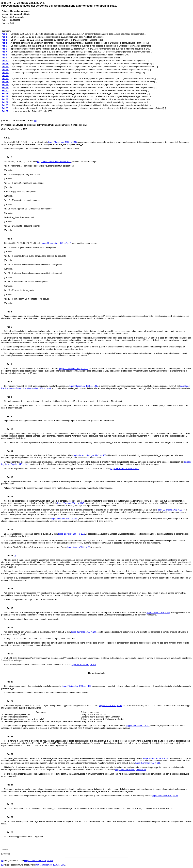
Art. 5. (8, 327)
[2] (15, 556)
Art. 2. (8, 157)
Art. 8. (8, 397)
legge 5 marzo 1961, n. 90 (79, 547)
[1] (35, 121)
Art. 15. (9, 556)
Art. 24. (9, 785)
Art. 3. (8, 239)
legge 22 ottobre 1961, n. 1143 (71, 503)
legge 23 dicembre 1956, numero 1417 (54, 162)
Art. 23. (9, 754)
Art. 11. (9, 451)
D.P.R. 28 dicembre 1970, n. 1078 (50, 865)
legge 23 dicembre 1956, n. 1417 (63, 142)
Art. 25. (9, 804)
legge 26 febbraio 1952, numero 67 (131, 770)
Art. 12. (9, 477)
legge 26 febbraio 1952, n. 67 (156, 758)
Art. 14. (9, 530)
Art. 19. (9, 654)
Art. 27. (9, 832)
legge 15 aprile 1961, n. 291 (84, 665)
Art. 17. (9, 608)
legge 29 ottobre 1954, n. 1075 (72, 534)
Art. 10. (9, 429)
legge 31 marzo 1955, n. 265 (84, 632)
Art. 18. (9, 628)
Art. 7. (8, 382)
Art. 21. (9, 701)
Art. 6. (8, 364)
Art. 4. (8, 312)
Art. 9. (8, 416)
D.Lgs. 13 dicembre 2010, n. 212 (39, 861)
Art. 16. (9, 589)
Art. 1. (7, 138)
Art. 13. (9, 497)
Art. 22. (9, 737)
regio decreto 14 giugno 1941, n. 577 (90, 455)
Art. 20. (9, 682)
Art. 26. (9, 817)
